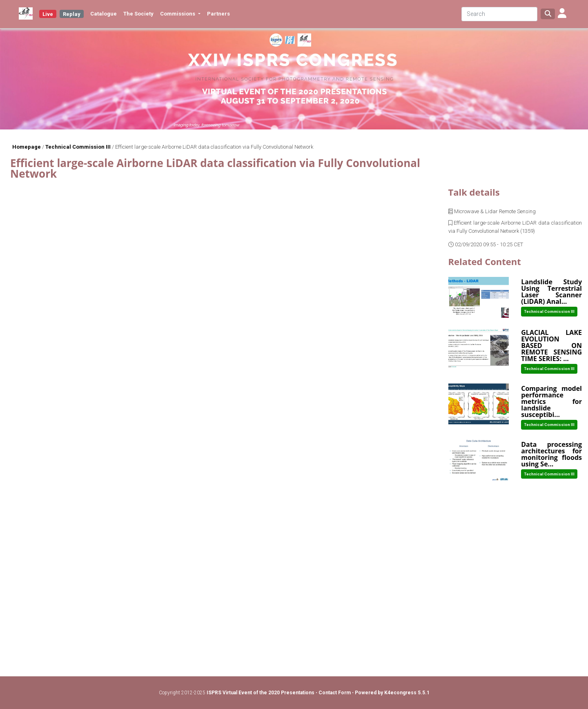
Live (48, 14)
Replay (72, 14)
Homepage (27, 147)
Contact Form (335, 693)
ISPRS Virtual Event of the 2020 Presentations (261, 693)
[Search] (499, 14)
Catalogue (104, 14)
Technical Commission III (78, 147)
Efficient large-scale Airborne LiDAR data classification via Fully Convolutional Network (214, 147)
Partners (218, 14)
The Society (138, 14)
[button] (562, 14)
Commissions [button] (178, 14)
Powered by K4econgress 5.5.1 (392, 693)
